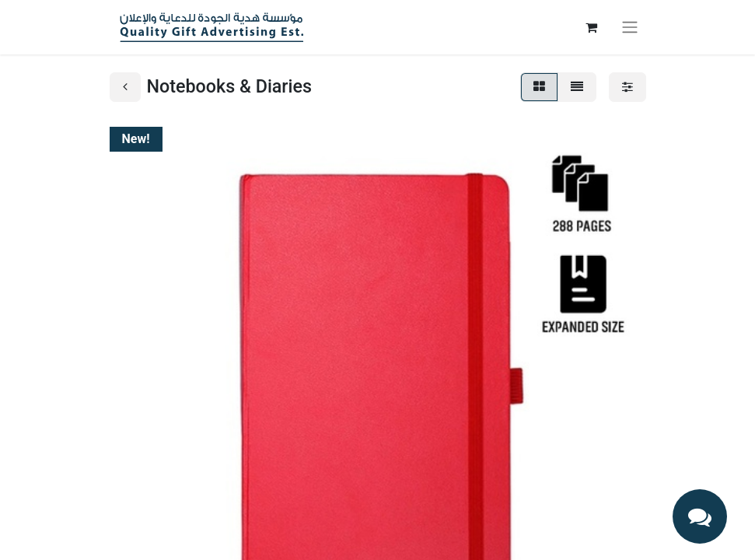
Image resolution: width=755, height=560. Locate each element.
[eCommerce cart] (592, 27)
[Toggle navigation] (630, 28)
